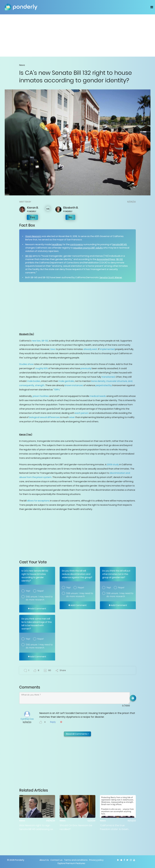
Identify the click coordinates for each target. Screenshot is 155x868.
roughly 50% (42, 368)
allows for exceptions (38, 501)
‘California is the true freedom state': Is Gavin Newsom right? (114, 827)
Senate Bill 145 (119, 244)
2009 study (113, 464)
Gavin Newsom (33, 236)
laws (53, 349)
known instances (74, 385)
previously (86, 368)
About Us (44, 860)
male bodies (34, 381)
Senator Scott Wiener (111, 277)
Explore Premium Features (71, 863)
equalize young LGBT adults (88, 248)
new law (36, 341)
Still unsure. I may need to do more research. (39, 598)
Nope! (40, 591)
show (30, 364)
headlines (57, 244)
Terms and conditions (76, 860)
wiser (72, 417)
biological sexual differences (44, 417)
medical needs (98, 396)
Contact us (56, 860)
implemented (107, 349)
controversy (77, 244)
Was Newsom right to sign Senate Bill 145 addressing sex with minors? (37, 827)
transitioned (108, 377)
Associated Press (106, 259)
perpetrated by (104, 385)
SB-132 (29, 256)
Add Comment (37, 609)
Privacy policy (96, 860)
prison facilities (41, 396)
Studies (23, 364)
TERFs (57, 390)
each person (82, 413)
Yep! (28, 591)
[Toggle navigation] (152, 7)
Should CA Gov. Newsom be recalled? (76, 827)
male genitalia (66, 381)
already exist (90, 349)
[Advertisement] (77, 35)
